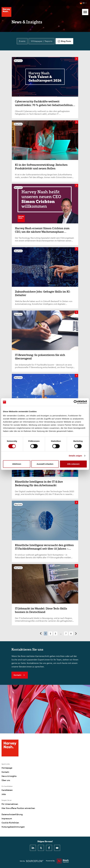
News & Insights (9, 776)
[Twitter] (41, 848)
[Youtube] (57, 848)
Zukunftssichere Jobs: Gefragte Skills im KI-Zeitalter (43, 293)
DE (84, 3)
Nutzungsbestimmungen (13, 827)
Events (22, 41)
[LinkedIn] (33, 848)
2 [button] (50, 633)
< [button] (41, 633)
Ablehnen (17, 464)
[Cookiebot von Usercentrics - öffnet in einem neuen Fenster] (76, 402)
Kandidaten (7, 790)
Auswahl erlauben (45, 464)
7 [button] (66, 633)
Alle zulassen (73, 464)
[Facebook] (49, 848)
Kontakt (5, 772)
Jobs (4, 794)
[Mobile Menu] (85, 12)
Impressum (7, 818)
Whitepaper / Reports (42, 41)
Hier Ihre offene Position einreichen (18, 808)
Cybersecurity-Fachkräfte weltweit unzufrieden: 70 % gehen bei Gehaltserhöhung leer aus (44, 105)
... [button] (61, 633)
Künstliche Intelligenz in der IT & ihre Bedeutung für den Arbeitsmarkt (39, 483)
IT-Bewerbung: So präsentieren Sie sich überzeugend (40, 357)
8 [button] (71, 633)
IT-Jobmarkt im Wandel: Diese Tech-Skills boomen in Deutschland (41, 610)
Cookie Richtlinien (10, 823)
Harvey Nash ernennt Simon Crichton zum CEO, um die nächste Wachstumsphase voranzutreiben (42, 232)
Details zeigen (75, 456)
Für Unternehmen (10, 804)
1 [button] (46, 633)
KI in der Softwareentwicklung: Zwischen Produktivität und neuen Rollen (41, 166)
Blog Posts (66, 41)
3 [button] (55, 633)
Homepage (7, 768)
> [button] (76, 633)
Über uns (6, 780)
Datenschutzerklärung (12, 814)
